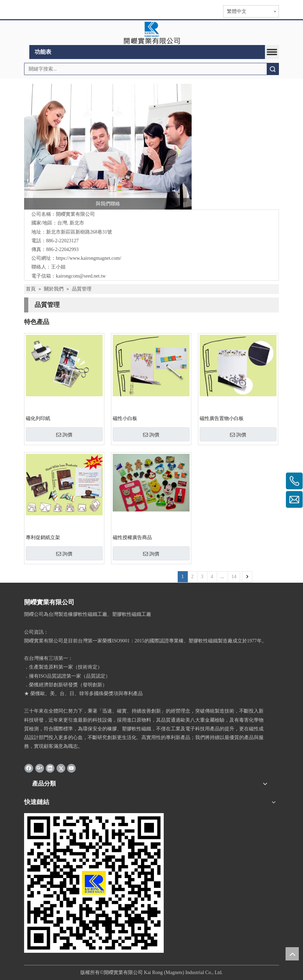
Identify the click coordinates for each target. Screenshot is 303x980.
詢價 (64, 435)
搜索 (273, 69)
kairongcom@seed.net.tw (81, 276)
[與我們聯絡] (108, 147)
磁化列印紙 (38, 418)
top (292, 954)
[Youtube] (71, 768)
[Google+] (40, 768)
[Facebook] (29, 768)
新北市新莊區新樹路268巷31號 (79, 232)
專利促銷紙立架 (43, 537)
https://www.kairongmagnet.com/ (88, 258)
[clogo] (152, 33)
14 (234, 577)
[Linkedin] (50, 768)
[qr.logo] (94, 883)
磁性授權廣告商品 (132, 537)
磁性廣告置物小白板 (222, 418)
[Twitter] (61, 768)
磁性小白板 (125, 418)
